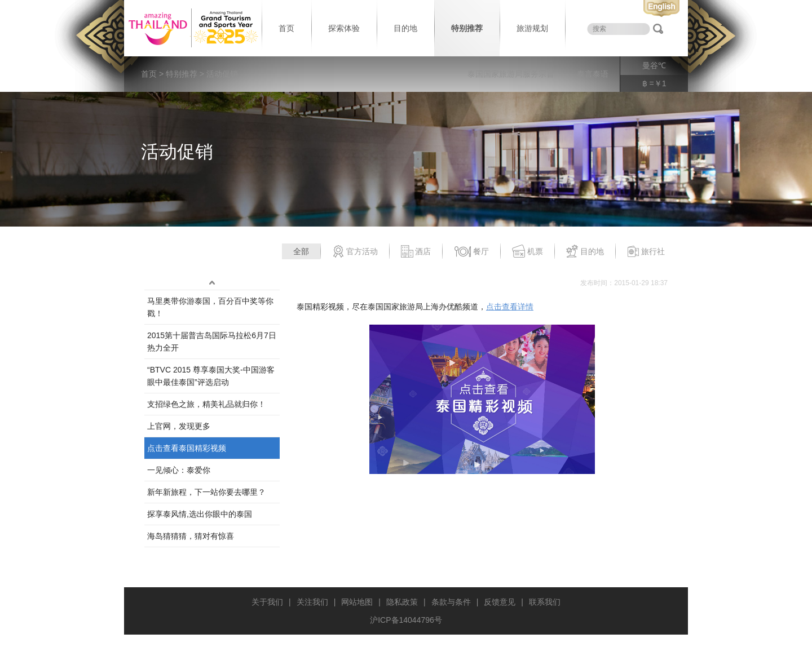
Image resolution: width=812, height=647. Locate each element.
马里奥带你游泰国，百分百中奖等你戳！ (210, 307)
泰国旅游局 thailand (192, 28)
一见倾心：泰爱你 (179, 470)
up (212, 283)
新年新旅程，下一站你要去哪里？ (206, 492)
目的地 (405, 28)
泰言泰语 (593, 74)
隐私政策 (402, 602)
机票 (528, 252)
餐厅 (471, 252)
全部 (301, 251)
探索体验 (344, 28)
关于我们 (267, 602)
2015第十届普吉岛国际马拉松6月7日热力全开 (212, 342)
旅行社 (646, 252)
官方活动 (355, 252)
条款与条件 (451, 602)
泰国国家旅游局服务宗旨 (511, 74)
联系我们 (545, 602)
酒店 (416, 252)
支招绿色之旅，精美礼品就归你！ (206, 404)
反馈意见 (500, 602)
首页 (286, 28)
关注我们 (312, 602)
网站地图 (357, 602)
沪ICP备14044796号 (406, 620)
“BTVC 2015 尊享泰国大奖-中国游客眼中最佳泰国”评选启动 (211, 376)
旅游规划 (532, 28)
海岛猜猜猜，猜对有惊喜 (191, 536)
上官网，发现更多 (179, 426)
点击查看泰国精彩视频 (187, 448)
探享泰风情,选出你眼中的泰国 (200, 514)
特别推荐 (467, 28)
